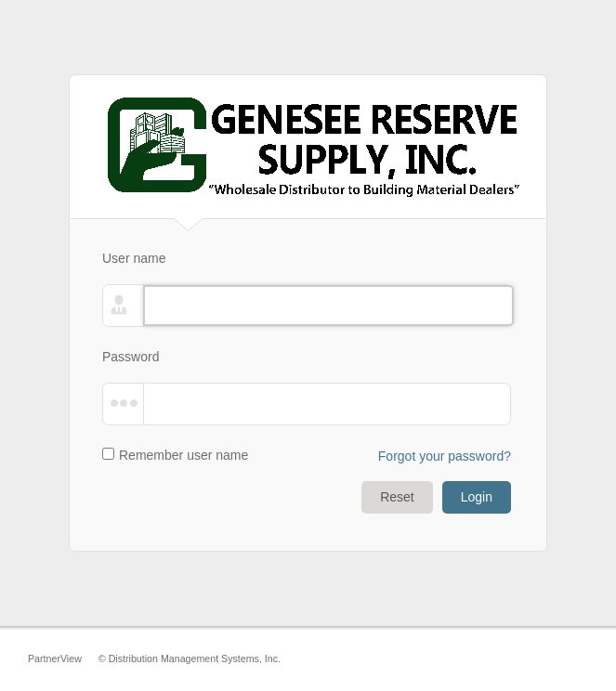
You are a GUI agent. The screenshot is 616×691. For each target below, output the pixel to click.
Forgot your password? (445, 456)
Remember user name (183, 455)
